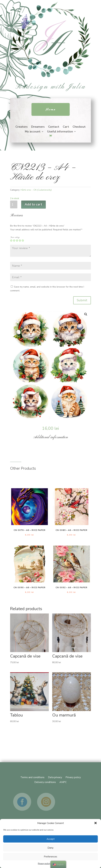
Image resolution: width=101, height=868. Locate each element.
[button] (96, 823)
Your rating (15, 237)
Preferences (50, 857)
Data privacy (55, 777)
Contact (54, 127)
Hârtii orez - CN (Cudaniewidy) (36, 190)
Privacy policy (44, 864)
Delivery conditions (45, 782)
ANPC (63, 782)
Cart (66, 127)
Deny (50, 848)
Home (51, 110)
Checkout (79, 127)
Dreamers (38, 127)
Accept (51, 839)
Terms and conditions (32, 777)
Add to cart (33, 204)
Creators (22, 127)
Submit (82, 300)
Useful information (60, 132)
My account (33, 132)
